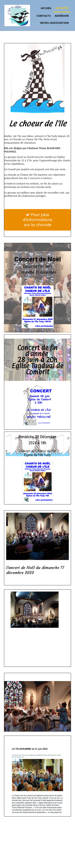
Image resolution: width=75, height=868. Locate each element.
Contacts (44, 16)
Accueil (46, 8)
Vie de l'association (54, 23)
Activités (62, 8)
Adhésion (62, 16)
